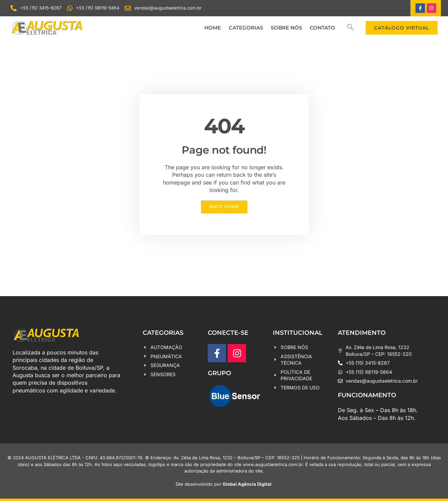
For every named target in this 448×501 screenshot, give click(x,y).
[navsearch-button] (350, 28)
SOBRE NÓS (286, 28)
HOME (213, 28)
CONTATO (322, 28)
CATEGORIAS (246, 28)
